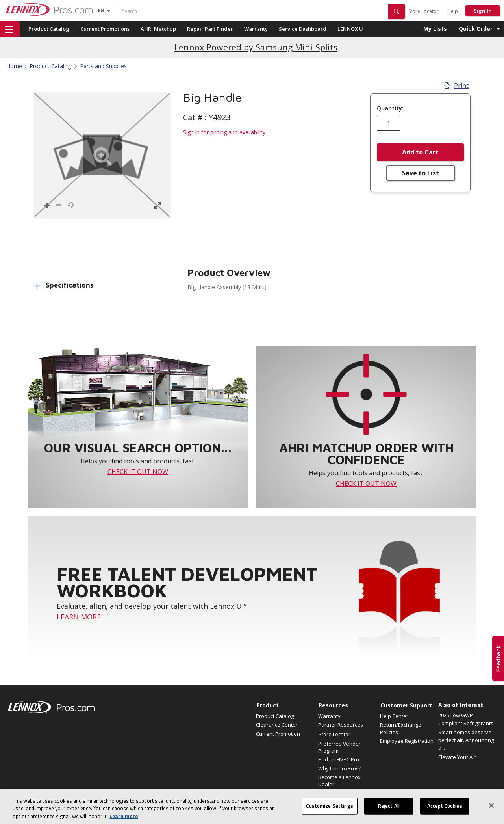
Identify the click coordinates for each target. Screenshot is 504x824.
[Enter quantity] (389, 123)
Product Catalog (49, 29)
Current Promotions (105, 29)
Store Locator (423, 11)
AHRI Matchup (158, 29)
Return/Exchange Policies (401, 728)
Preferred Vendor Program (339, 747)
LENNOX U (350, 29)
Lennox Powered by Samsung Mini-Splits (256, 47)
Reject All (389, 813)
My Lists (435, 29)
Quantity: (390, 108)
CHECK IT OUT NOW (138, 472)
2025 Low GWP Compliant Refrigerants (466, 719)
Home (14, 66)
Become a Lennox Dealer (339, 781)
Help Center (394, 716)
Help (453, 11)
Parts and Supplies (103, 66)
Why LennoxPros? (340, 768)
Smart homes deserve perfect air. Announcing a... (466, 740)
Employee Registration (407, 741)
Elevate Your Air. (458, 757)
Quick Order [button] (476, 29)
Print (456, 86)
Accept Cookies (445, 813)
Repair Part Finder (210, 29)
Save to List (421, 173)
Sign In (483, 11)
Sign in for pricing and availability (224, 132)
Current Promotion (278, 734)
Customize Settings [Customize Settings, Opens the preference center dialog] (329, 813)
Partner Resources (341, 725)
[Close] (491, 813)
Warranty (256, 29)
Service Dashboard (303, 29)
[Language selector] (101, 10)
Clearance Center (277, 725)
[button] (397, 11)
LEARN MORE (79, 617)
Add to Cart (420, 152)
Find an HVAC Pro (339, 759)
